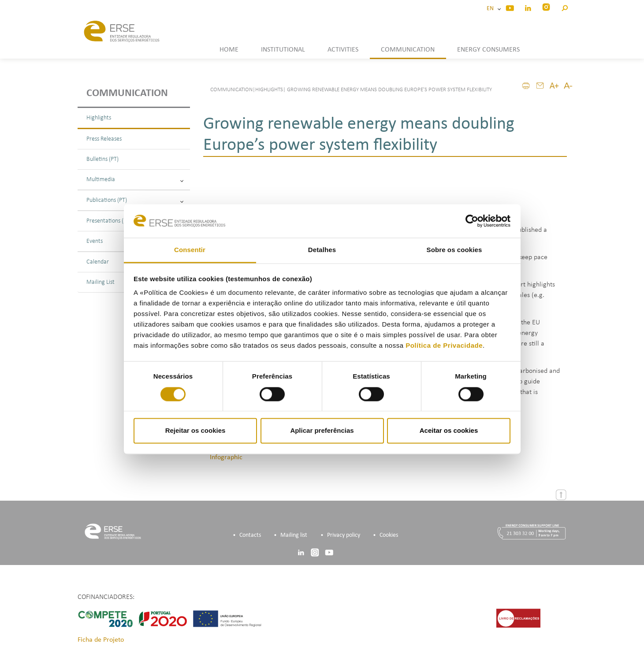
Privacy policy (344, 535)
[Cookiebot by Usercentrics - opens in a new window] (472, 221)
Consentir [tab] (190, 250)
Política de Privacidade (444, 346)
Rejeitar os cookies (195, 431)
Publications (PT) (135, 200)
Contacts (250, 535)
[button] (564, 7)
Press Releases (104, 139)
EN (491, 9)
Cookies (389, 535)
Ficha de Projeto (101, 640)
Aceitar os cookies (449, 431)
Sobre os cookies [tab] (454, 250)
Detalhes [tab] (322, 250)
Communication (127, 93)
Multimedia (135, 180)
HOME (229, 50)
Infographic (226, 457)
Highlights (99, 118)
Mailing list (294, 535)
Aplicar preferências (322, 431)
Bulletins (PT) (102, 159)
